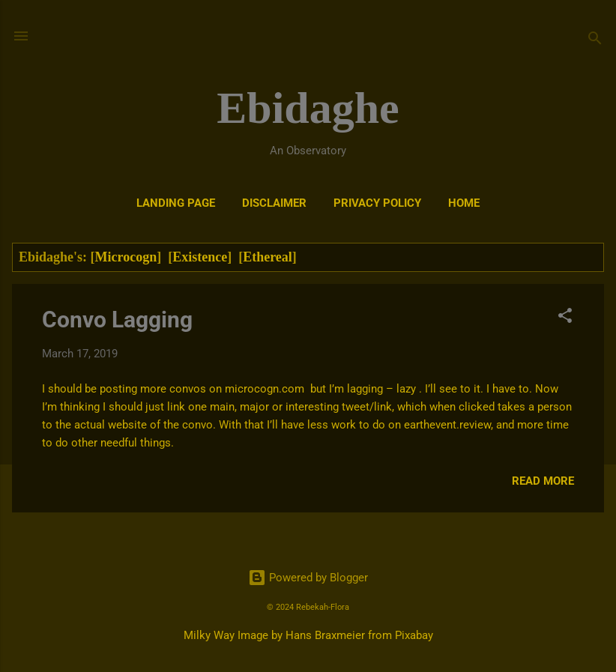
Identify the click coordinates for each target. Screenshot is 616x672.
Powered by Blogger (308, 578)
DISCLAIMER (274, 203)
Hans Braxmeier (325, 635)
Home (464, 203)
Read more (543, 481)
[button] (565, 318)
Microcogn (126, 257)
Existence (200, 257)
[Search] (595, 41)
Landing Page (176, 203)
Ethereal (268, 257)
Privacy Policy (377, 203)
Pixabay (414, 635)
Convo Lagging (117, 320)
